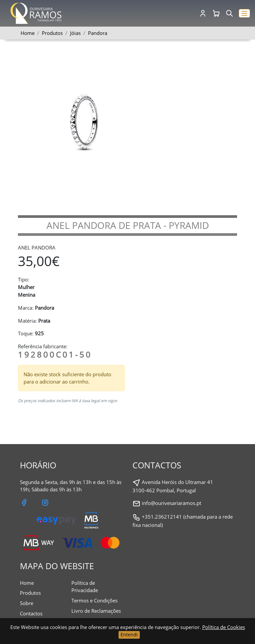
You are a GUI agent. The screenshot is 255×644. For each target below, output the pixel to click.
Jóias (75, 33)
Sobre (27, 603)
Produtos (30, 593)
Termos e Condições (94, 600)
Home (28, 33)
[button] (244, 13)
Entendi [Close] (129, 635)
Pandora (98, 33)
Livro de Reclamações (96, 611)
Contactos (31, 613)
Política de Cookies (224, 627)
